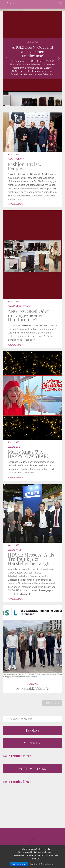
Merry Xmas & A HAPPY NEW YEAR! (28, 454)
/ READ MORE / (15, 204)
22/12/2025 (14, 442)
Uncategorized (16, 159)
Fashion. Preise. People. (24, 166)
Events (11, 306)
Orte (19, 306)
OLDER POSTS (52, 703)
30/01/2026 (14, 155)
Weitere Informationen (42, 864)
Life (18, 447)
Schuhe (27, 306)
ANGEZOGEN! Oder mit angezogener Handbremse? (28, 315)
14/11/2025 (14, 545)
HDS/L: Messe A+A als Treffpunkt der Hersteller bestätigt (31, 559)
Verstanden (19, 864)
